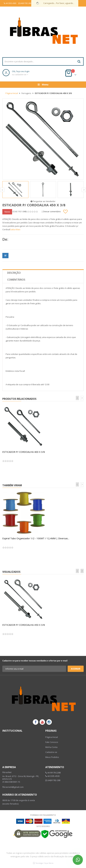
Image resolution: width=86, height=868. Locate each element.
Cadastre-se (51, 752)
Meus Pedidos (52, 757)
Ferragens (26, 93)
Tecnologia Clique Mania (44, 863)
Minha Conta (51, 747)
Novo (7, 212)
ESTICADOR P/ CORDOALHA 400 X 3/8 (24, 452)
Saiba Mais (15, 229)
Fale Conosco (52, 742)
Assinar (76, 669)
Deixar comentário (52, 211)
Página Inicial (12, 93)
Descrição (14, 273)
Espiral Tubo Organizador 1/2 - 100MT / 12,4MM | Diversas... (36, 538)
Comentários (16, 280)
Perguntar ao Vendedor (43, 201)
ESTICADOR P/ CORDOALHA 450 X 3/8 (24, 625)
